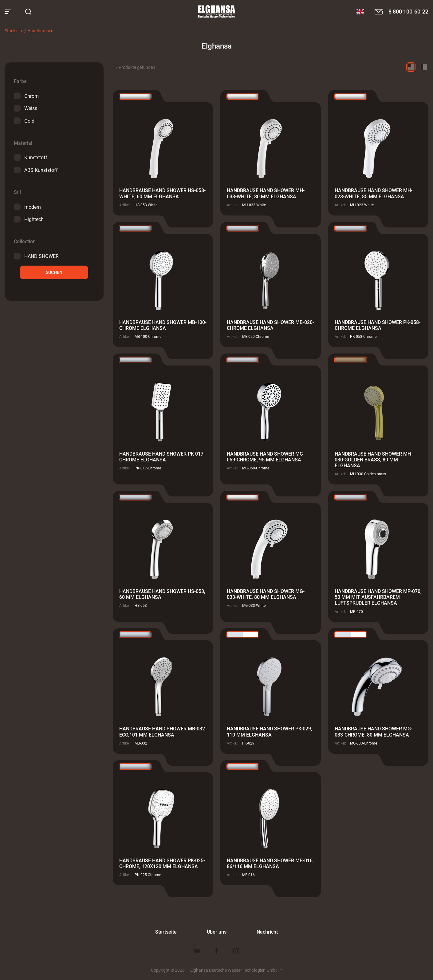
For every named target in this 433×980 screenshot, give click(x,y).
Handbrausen (40, 31)
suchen (54, 272)
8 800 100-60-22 (408, 11)
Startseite (14, 31)
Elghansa (217, 12)
